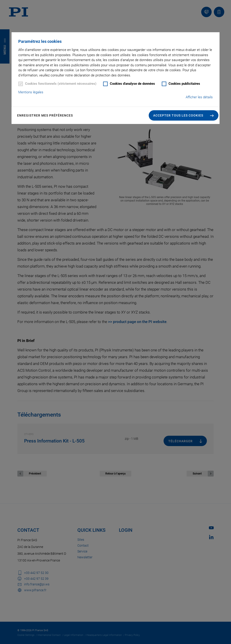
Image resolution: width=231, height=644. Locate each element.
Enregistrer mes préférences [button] (45, 115)
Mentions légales (31, 92)
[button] (184, 115)
